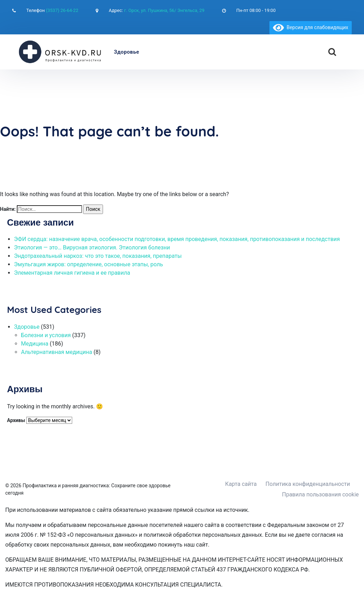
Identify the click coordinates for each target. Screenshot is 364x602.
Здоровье (126, 52)
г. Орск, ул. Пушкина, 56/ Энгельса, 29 (164, 10)
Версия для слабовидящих (311, 27)
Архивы (16, 420)
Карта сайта (241, 484)
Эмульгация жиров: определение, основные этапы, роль (88, 264)
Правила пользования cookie (320, 494)
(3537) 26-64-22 (62, 10)
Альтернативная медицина (57, 352)
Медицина (35, 344)
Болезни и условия (46, 335)
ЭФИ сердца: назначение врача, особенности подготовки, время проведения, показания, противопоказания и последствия (177, 239)
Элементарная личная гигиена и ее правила (72, 273)
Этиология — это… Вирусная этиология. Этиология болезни (92, 248)
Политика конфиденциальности (308, 484)
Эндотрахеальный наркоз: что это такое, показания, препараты (98, 256)
